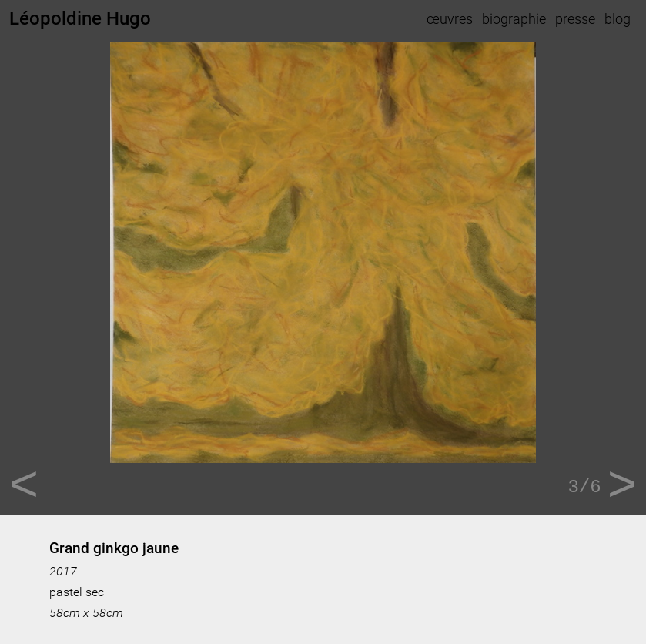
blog (618, 19)
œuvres (450, 19)
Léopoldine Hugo (80, 18)
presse (575, 19)
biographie (514, 19)
